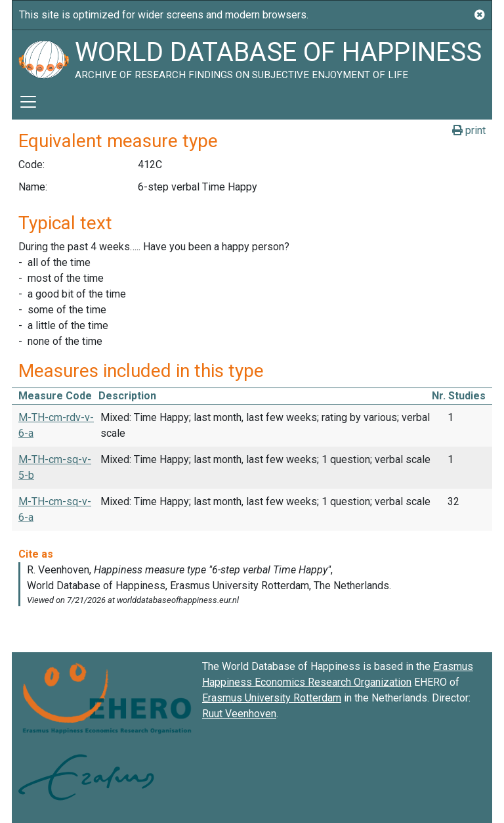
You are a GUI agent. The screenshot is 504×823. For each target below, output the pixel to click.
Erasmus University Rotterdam (272, 698)
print (469, 130)
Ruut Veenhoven (239, 714)
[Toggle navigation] (28, 102)
